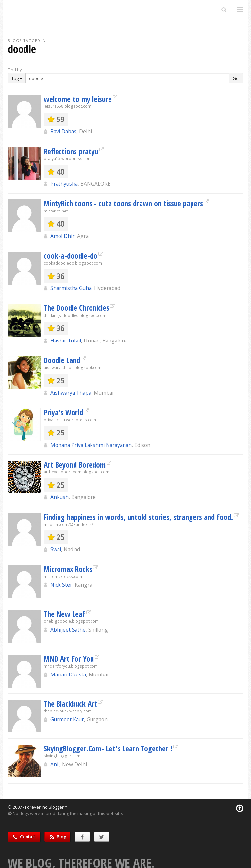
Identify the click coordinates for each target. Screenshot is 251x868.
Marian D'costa (68, 674)
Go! (236, 78)
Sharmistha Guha (71, 288)
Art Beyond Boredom (75, 465)
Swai (56, 549)
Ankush (59, 497)
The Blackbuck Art (70, 704)
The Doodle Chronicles (76, 308)
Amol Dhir (62, 236)
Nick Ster (61, 585)
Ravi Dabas (63, 131)
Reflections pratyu (71, 151)
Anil (55, 764)
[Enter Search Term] (127, 78)
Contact (24, 837)
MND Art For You (69, 659)
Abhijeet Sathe (68, 630)
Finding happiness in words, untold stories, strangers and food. (138, 517)
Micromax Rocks (68, 569)
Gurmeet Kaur (67, 719)
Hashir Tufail (66, 341)
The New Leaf (65, 614)
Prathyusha (64, 184)
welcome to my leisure (78, 99)
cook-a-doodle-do (71, 256)
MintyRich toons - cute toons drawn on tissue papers (123, 203)
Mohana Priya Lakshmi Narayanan (91, 445)
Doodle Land (62, 360)
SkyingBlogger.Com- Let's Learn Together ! (108, 748)
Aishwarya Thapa (71, 393)
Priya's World (63, 412)
